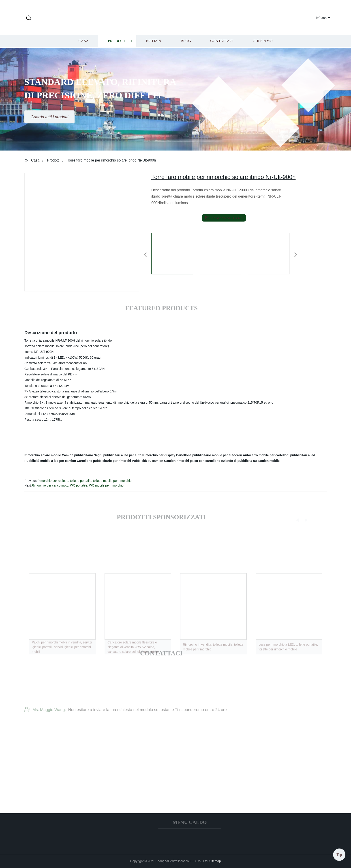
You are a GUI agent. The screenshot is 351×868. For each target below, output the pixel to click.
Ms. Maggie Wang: (45, 713)
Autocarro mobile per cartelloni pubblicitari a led (279, 455)
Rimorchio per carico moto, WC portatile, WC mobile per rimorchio (78, 485)
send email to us (224, 218)
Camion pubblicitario (77, 455)
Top (339, 854)
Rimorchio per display (159, 455)
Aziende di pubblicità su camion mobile (250, 461)
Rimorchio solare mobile (43, 455)
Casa (84, 42)
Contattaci (222, 42)
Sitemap (215, 861)
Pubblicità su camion (148, 461)
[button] (29, 18)
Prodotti (117, 42)
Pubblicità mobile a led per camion (50, 461)
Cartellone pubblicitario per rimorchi (104, 461)
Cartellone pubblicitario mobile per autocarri (209, 455)
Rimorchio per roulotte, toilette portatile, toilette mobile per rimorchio (84, 481)
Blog (186, 42)
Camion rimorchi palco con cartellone (192, 461)
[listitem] (175, 253)
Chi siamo (263, 42)
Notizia (154, 42)
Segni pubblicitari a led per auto (118, 455)
